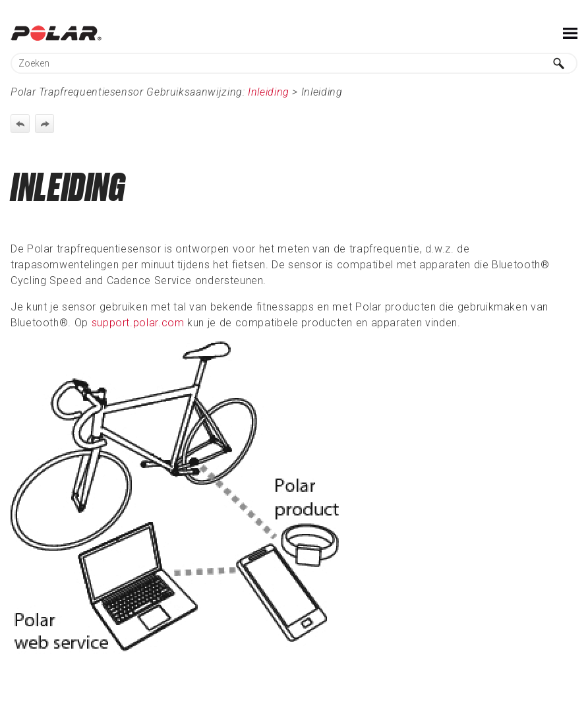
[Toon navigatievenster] (570, 33)
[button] (559, 63)
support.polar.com (138, 323)
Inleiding (269, 92)
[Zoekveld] (294, 63)
